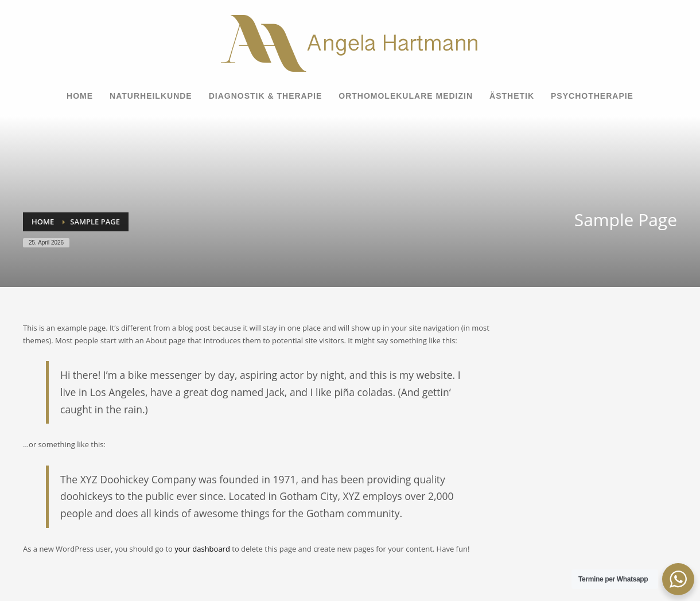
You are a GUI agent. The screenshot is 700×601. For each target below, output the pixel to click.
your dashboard (202, 549)
